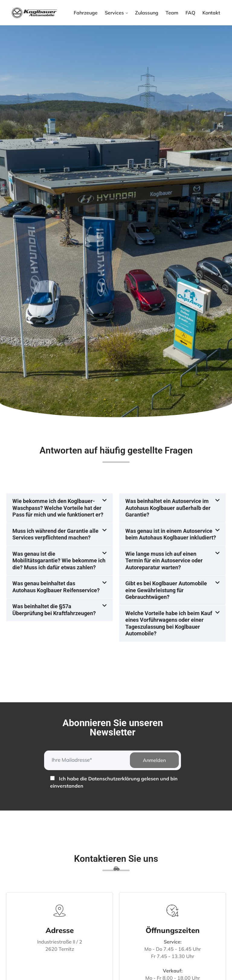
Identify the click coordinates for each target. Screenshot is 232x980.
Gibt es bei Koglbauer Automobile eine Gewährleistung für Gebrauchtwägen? (166, 590)
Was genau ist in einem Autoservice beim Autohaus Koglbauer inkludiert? (171, 534)
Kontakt (211, 13)
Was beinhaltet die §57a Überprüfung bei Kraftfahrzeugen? (54, 610)
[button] (60, 508)
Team (172, 13)
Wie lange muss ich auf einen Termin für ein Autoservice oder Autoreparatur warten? (164, 561)
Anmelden (154, 760)
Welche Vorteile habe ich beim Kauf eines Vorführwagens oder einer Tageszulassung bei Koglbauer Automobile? (169, 623)
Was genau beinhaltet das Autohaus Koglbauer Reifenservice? (56, 587)
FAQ (190, 13)
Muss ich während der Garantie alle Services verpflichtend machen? (55, 534)
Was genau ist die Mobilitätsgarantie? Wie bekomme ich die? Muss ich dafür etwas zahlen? (59, 561)
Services (114, 13)
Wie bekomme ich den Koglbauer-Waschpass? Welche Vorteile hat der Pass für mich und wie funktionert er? (58, 508)
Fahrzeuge (86, 13)
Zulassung (147, 13)
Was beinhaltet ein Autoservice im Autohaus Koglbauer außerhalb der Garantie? (168, 508)
